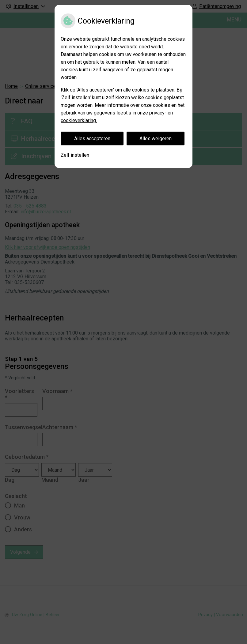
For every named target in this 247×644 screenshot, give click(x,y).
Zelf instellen (75, 155)
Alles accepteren (92, 139)
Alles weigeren (156, 139)
